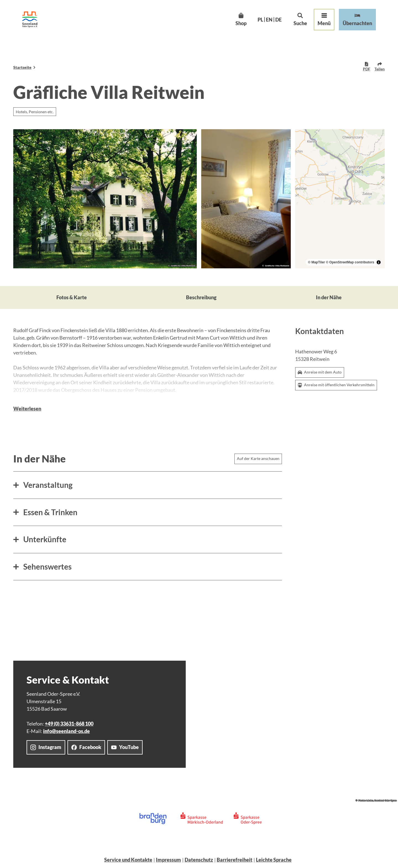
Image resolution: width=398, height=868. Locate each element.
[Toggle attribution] (379, 262)
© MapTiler (316, 262)
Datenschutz (199, 860)
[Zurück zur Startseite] (30, 19)
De (278, 20)
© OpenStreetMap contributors (350, 262)
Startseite (22, 67)
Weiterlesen (27, 409)
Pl (260, 20)
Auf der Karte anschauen (258, 458)
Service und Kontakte (128, 860)
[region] (340, 199)
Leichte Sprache (274, 860)
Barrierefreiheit (235, 860)
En (269, 20)
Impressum (168, 860)
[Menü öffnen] (324, 20)
